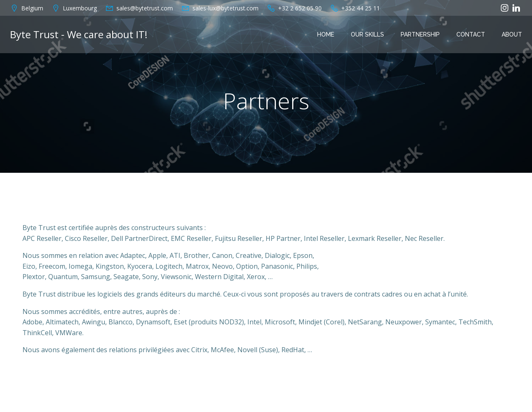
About (512, 34)
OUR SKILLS (367, 34)
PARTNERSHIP (420, 34)
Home (326, 34)
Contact (471, 34)
